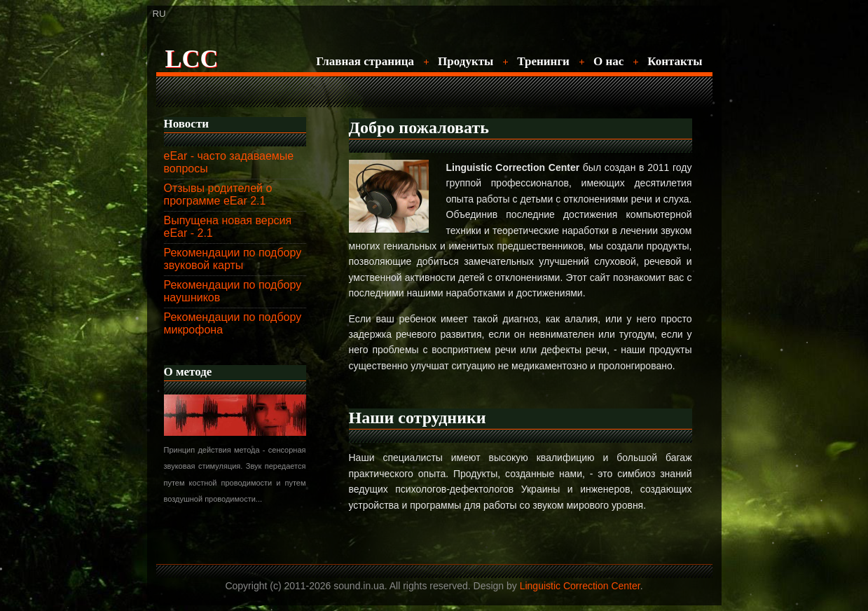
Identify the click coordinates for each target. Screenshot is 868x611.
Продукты (466, 61)
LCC (192, 59)
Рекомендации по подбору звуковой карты (233, 259)
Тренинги (543, 61)
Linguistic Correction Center (580, 586)
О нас (608, 61)
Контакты (675, 61)
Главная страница (365, 61)
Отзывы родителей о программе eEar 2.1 (218, 194)
